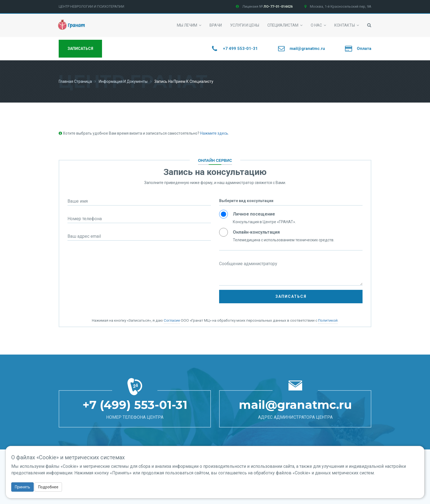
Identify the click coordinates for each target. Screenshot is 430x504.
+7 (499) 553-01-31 (135, 405)
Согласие (172, 320)
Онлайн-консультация (256, 232)
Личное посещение (254, 214)
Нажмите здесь (214, 133)
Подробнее (48, 487)
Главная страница (75, 81)
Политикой (328, 320)
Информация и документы (123, 81)
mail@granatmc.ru (295, 405)
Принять (22, 487)
